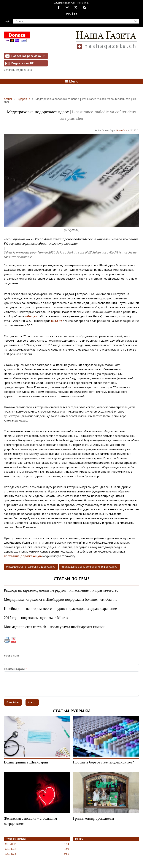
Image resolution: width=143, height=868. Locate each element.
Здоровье (24, 99)
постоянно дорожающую (23, 556)
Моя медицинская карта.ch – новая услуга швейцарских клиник (54, 627)
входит (57, 321)
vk (67, 7)
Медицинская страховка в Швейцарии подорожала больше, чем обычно (61, 599)
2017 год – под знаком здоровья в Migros (36, 618)
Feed (84, 7)
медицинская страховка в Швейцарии (32, 567)
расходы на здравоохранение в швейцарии (90, 567)
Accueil (8, 99)
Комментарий (14, 669)
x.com (76, 7)
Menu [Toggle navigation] (72, 81)
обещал (31, 316)
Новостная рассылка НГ (28, 56)
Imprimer (7, 640)
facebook (59, 7)
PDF (13, 640)
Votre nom (11, 655)
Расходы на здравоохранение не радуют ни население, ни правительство (61, 590)
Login (7, 21)
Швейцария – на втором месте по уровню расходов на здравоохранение (60, 609)
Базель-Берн (122, 130)
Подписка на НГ (22, 63)
